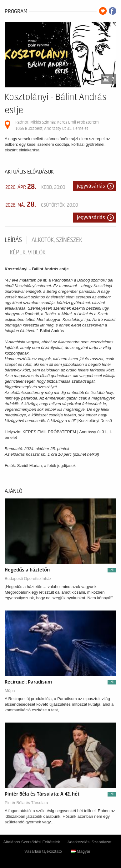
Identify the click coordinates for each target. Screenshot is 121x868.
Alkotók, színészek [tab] (57, 240)
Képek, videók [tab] (28, 253)
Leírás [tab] (13, 240)
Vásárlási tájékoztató (43, 851)
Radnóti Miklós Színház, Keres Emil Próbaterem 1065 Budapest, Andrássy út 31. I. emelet (57, 125)
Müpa (10, 691)
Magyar (81, 851)
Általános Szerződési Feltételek (32, 842)
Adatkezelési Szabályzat (90, 842)
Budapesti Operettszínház (28, 579)
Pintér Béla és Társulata (26, 803)
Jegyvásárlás (91, 186)
